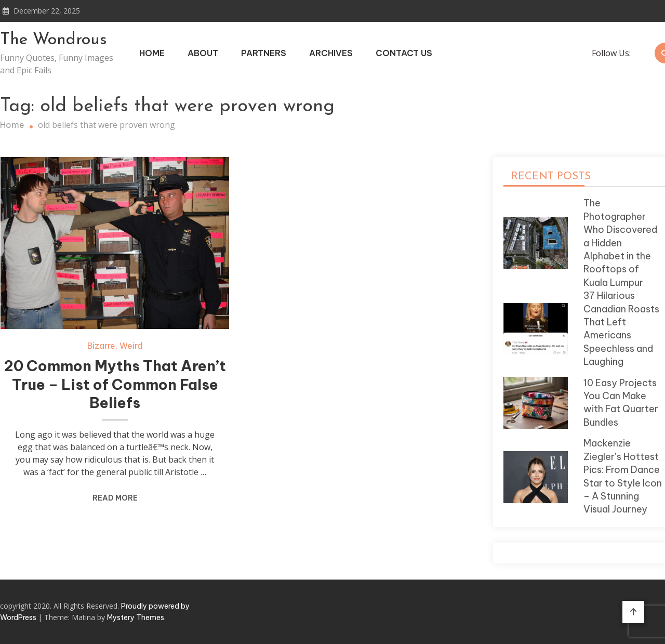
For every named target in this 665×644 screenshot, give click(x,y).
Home (152, 53)
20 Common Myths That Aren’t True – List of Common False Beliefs (115, 384)
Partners (264, 53)
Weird (131, 346)
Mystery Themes (136, 617)
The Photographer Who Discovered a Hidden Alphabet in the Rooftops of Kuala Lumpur (620, 242)
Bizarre (101, 346)
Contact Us (404, 53)
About (203, 53)
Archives (331, 53)
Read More (115, 498)
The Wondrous (54, 40)
